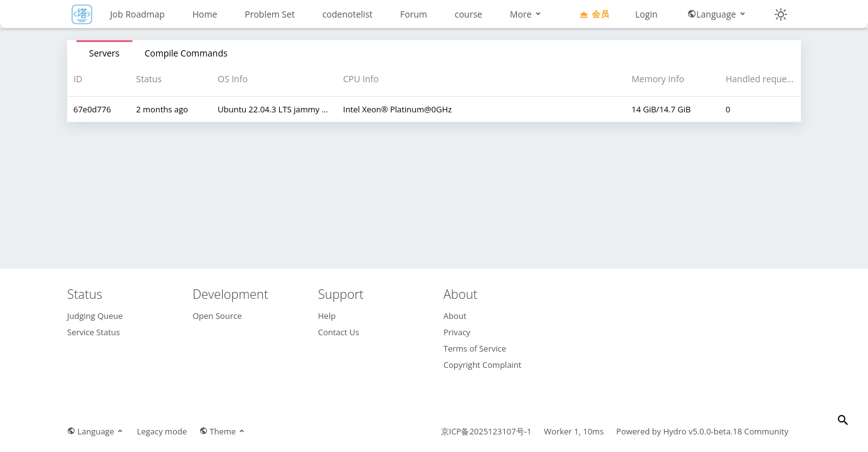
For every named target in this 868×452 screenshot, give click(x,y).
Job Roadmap (138, 14)
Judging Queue (95, 316)
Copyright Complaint (483, 365)
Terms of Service (475, 348)
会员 (594, 14)
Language (717, 14)
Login (646, 14)
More (471, 14)
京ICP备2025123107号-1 (486, 431)
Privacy (457, 332)
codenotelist (347, 14)
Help (327, 316)
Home (205, 14)
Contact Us (339, 332)
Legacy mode (162, 431)
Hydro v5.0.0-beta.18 (702, 431)
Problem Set (270, 14)
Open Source (217, 316)
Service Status (93, 332)
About (455, 316)
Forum (414, 14)
